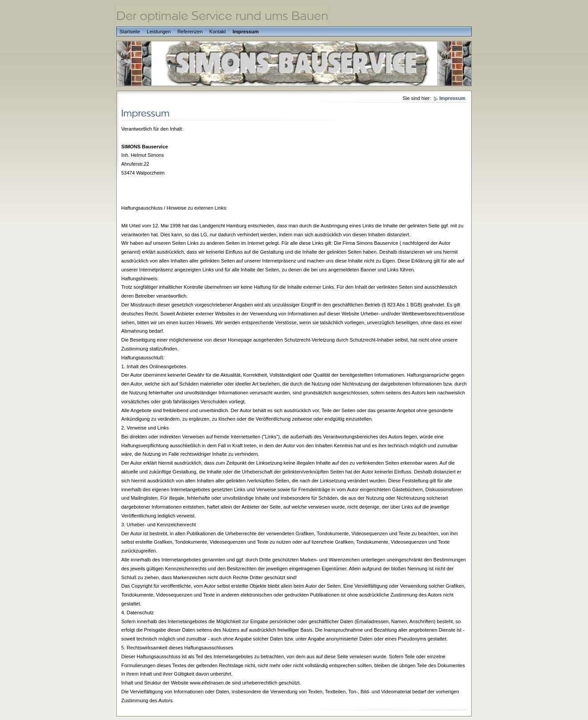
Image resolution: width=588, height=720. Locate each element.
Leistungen (159, 32)
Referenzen (190, 32)
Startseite (130, 32)
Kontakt (217, 32)
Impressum (246, 32)
